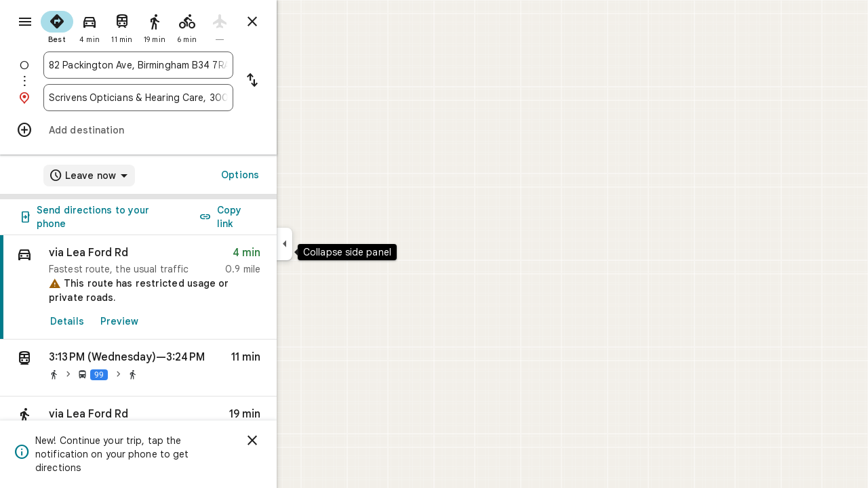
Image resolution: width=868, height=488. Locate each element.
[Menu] (24, 23)
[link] (187, 287)
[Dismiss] (301, 441)
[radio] (106, 26)
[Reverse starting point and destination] (301, 81)
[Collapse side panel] (333, 244)
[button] (187, 368)
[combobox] (187, 65)
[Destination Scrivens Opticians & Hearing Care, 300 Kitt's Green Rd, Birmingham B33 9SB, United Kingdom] (187, 98)
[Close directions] (301, 22)
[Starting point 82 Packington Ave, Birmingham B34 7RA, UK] (187, 65)
